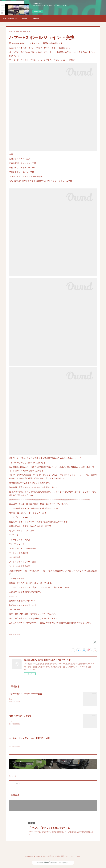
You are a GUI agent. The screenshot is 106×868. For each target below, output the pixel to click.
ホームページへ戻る (10, 19)
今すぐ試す (38, 12)
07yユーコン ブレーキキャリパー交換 (25, 694)
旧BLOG (36, 19)
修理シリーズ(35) (14, 635)
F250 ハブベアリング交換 (20, 716)
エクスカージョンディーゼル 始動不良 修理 (29, 739)
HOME (25, 19)
